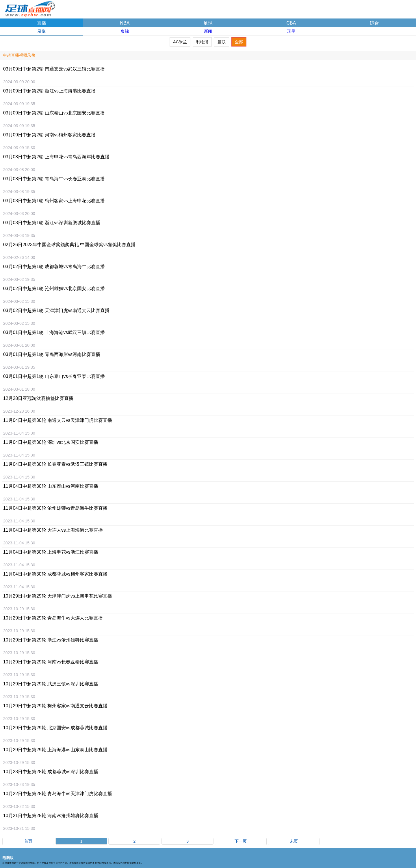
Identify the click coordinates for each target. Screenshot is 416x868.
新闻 (208, 31)
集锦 (125, 31)
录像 (42, 31)
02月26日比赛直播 (69, 245)
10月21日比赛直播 (51, 816)
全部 (239, 42)
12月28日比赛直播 (38, 398)
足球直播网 (29, 7)
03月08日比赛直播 (56, 157)
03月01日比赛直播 (54, 332)
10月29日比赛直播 (58, 596)
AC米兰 (180, 42)
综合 (374, 23)
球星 (291, 31)
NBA (125, 23)
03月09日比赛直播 (54, 69)
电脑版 (8, 858)
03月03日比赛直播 (54, 201)
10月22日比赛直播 (58, 794)
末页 (294, 841)
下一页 (241, 841)
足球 (208, 23)
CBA (291, 23)
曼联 (222, 42)
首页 (28, 841)
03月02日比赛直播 (54, 267)
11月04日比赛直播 (58, 420)
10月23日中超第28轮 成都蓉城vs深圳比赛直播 (51, 772)
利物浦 (202, 42)
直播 (42, 23)
